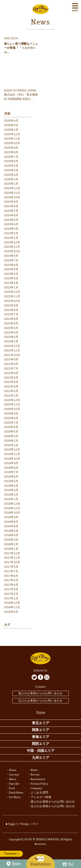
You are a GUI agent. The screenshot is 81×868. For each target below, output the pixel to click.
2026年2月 (11, 130)
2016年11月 (12, 607)
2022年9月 (11, 305)
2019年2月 (11, 495)
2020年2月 (11, 441)
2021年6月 (11, 373)
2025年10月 (12, 143)
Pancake (14, 784)
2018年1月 (11, 549)
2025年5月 (11, 166)
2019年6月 (11, 477)
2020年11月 (12, 404)
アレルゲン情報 (41, 797)
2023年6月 (11, 265)
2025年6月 (11, 161)
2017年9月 (11, 567)
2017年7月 (11, 571)
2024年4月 (11, 224)
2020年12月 (12, 400)
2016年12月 (12, 603)
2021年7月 (11, 368)
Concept (14, 775)
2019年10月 (12, 459)
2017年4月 (11, 585)
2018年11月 (12, 508)
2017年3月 (11, 589)
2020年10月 (12, 409)
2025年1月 (11, 184)
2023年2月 (11, 283)
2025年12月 (12, 134)
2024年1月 (11, 238)
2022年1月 (11, 341)
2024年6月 (11, 215)
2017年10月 (12, 562)
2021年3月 (11, 386)
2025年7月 (11, 157)
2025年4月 (11, 170)
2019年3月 (11, 490)
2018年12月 (12, 504)
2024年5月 (11, 220)
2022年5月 (11, 323)
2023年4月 (11, 274)
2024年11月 (12, 193)
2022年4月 (11, 328)
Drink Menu (16, 793)
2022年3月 (11, 332)
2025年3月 (11, 175)
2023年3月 (11, 278)
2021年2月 (11, 391)
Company (37, 788)
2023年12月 (12, 242)
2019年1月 (11, 499)
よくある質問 (40, 793)
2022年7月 (11, 314)
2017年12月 (12, 553)
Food (12, 788)
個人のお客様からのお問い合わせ (40, 693)
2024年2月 (11, 233)
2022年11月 (12, 296)
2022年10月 (12, 301)
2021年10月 (12, 355)
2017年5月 (11, 580)
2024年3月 (11, 229)
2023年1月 (11, 287)
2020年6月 (11, 427)
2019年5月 (11, 481)
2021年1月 (11, 396)
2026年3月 (11, 125)
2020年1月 (11, 445)
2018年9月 (11, 517)
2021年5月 (11, 378)
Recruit (35, 775)
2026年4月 (11, 121)
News (34, 770)
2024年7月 (11, 211)
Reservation (38, 779)
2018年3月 (11, 540)
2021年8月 (11, 364)
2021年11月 (12, 350)
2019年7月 (11, 472)
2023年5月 (11, 269)
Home (13, 770)
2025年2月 (11, 179)
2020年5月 (11, 432)
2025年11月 (12, 139)
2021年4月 (11, 382)
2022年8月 (11, 310)
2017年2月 (11, 594)
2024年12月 (12, 188)
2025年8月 (11, 152)
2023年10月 (12, 251)
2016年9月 (11, 612)
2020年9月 (11, 414)
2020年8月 (11, 418)
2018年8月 (11, 522)
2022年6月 (11, 319)
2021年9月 (11, 359)
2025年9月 (11, 148)
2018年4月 (11, 535)
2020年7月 (11, 423)
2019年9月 (11, 463)
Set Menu (15, 797)
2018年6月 (11, 526)
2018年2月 (11, 544)
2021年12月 (12, 346)
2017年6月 (11, 576)
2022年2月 (11, 337)
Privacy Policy (39, 784)
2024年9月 (11, 202)
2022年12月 (12, 292)
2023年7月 (11, 260)
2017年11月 (12, 558)
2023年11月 (12, 247)
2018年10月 (12, 513)
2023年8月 (11, 256)
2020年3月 (11, 436)
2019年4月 (11, 486)
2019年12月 (12, 449)
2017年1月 (11, 598)
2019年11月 (12, 454)
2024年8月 (11, 206)
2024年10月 (12, 197)
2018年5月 (11, 531)
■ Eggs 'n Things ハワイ (22, 824)
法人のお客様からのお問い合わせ (40, 701)
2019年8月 (11, 468)
